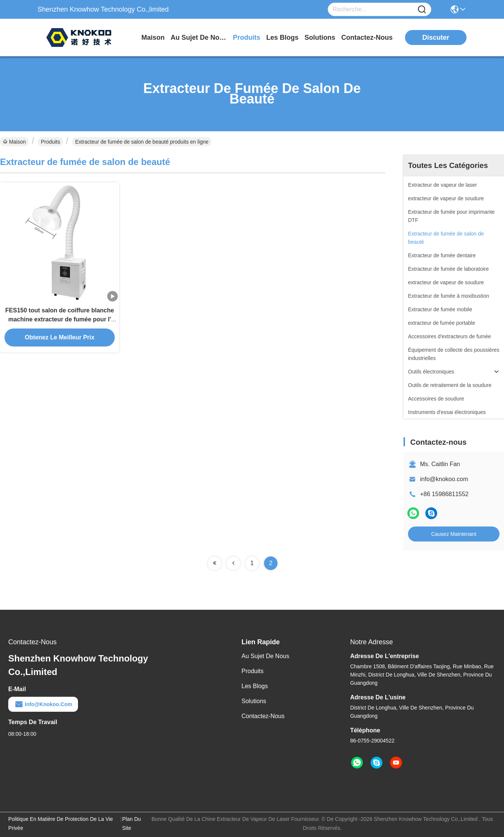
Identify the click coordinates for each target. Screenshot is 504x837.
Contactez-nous (263, 716)
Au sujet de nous (265, 656)
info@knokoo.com (444, 479)
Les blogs (255, 686)
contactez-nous (367, 37)
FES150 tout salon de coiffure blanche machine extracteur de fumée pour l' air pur (60, 319)
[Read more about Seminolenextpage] (214, 563)
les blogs (282, 37)
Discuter (436, 37)
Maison (153, 37)
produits (247, 37)
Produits (50, 142)
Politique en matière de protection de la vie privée (61, 823)
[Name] (422, 10)
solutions (320, 37)
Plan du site (132, 823)
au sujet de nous (199, 37)
